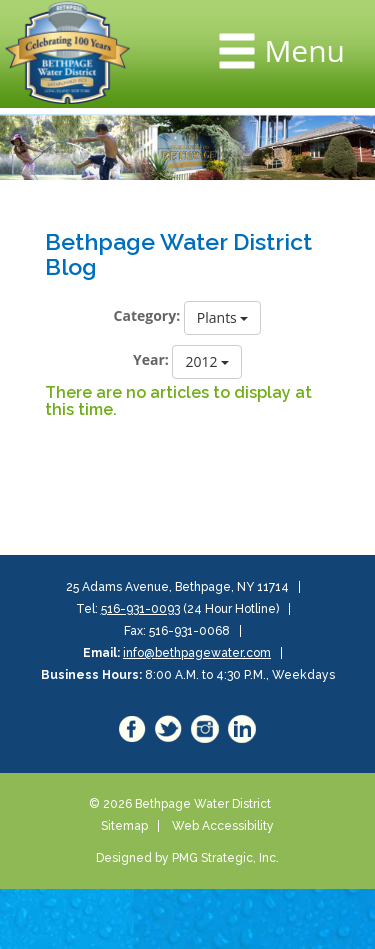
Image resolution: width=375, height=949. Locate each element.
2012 (207, 361)
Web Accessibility (223, 826)
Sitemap (124, 826)
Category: (147, 315)
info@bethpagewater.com (197, 653)
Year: (151, 359)
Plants (223, 317)
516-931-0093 (140, 609)
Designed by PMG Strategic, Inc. (187, 858)
